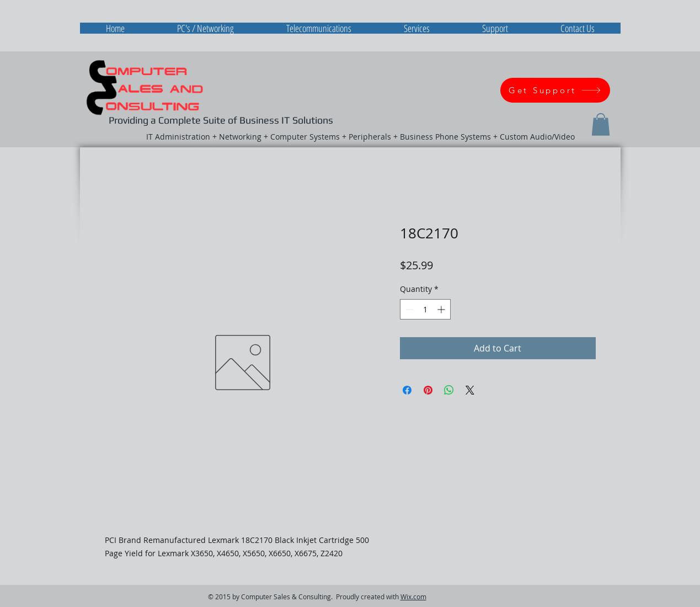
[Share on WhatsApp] (449, 390)
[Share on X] (470, 390)
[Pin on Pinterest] (428, 390)
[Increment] (442, 309)
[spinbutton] (425, 309)
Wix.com (413, 597)
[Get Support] (555, 90)
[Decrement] (408, 309)
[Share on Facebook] (407, 390)
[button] (601, 124)
